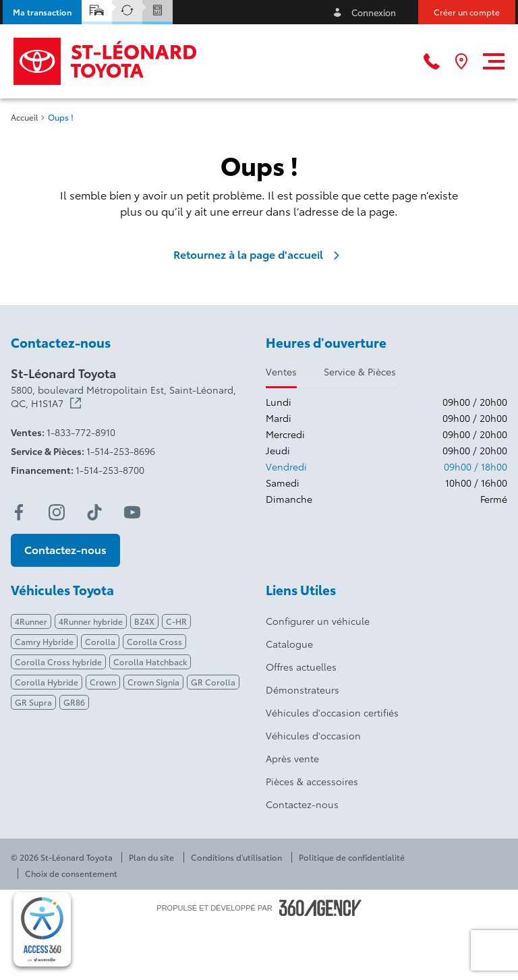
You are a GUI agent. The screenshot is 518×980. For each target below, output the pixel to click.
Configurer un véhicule (318, 621)
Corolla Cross (154, 641)
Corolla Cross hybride (58, 662)
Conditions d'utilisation (236, 857)
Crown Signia (153, 682)
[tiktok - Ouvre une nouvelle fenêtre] (94, 512)
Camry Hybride (44, 641)
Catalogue (289, 644)
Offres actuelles (301, 667)
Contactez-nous (302, 804)
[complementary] (42, 929)
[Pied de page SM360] (320, 908)
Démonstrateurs (303, 690)
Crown (103, 682)
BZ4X (144, 621)
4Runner (31, 621)
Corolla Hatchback (150, 662)
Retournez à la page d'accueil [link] (259, 254)
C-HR (176, 621)
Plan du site (151, 857)
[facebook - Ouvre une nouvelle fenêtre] (19, 512)
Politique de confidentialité (352, 857)
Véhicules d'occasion (313, 735)
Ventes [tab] (281, 371)
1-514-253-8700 (110, 470)
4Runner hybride (91, 621)
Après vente (292, 758)
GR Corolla (213, 682)
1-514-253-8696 (121, 451)
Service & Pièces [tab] (360, 371)
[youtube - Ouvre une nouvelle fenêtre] (132, 512)
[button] (42, 12)
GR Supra (33, 702)
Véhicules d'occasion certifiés (332, 712)
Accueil (25, 117)
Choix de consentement (71, 874)
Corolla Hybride (47, 682)
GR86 (74, 702)
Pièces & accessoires (312, 781)
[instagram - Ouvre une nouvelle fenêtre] (57, 512)
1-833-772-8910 (81, 432)
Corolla (100, 641)
